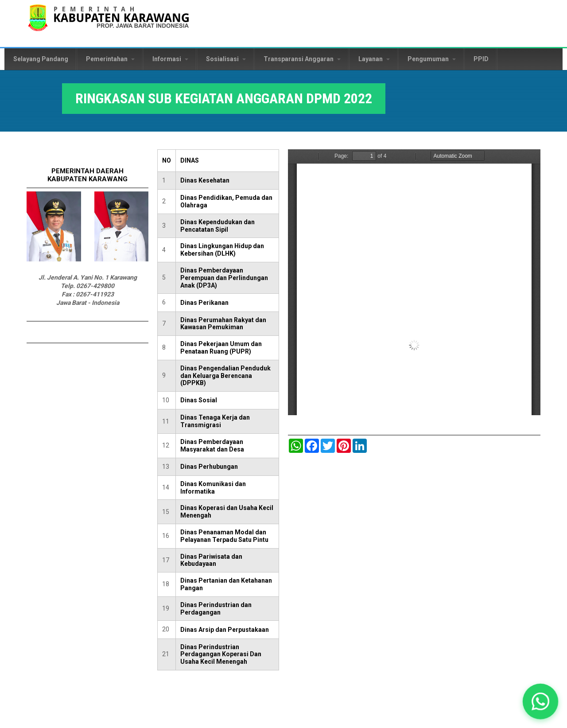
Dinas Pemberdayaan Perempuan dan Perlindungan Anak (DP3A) (224, 278)
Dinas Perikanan (204, 303)
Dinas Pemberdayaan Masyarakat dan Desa (212, 446)
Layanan (374, 59)
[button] (540, 701)
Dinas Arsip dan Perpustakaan (225, 630)
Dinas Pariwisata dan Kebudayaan (211, 560)
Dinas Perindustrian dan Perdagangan (216, 609)
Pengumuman (432, 59)
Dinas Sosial (199, 400)
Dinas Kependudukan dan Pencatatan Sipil (217, 226)
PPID (481, 59)
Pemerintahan (110, 59)
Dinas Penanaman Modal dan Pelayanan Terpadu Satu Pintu (224, 536)
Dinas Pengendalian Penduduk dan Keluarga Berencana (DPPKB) (225, 376)
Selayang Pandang (41, 59)
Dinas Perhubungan (209, 467)
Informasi (170, 59)
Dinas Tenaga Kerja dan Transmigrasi (215, 421)
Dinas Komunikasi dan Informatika (213, 488)
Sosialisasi (226, 59)
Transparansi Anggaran (302, 59)
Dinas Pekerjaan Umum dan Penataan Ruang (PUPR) (221, 348)
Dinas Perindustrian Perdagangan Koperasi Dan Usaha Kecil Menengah (221, 654)
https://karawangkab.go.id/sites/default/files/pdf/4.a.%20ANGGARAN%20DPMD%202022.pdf (414, 282)
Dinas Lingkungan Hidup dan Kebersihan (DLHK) (222, 250)
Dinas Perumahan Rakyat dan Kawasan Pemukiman (223, 324)
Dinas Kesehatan (205, 180)
